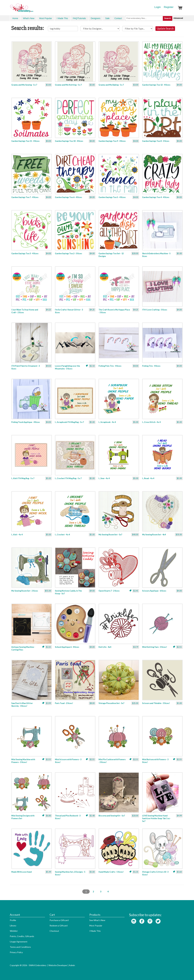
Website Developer (58, 965)
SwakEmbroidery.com (33, 9)
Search (167, 18)
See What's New (97, 920)
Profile (13, 920)
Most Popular (46, 18)
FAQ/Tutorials (79, 18)
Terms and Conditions (20, 947)
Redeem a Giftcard (59, 926)
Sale (107, 18)
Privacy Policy (16, 952)
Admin (72, 965)
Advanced (178, 18)
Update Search (165, 28)
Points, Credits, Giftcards (22, 936)
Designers (96, 18)
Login (158, 7)
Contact (118, 18)
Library (13, 926)
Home (15, 18)
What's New (29, 18)
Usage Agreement (19, 942)
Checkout (54, 931)
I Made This (62, 18)
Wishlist (14, 931)
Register (169, 7)
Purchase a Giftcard (59, 920)
